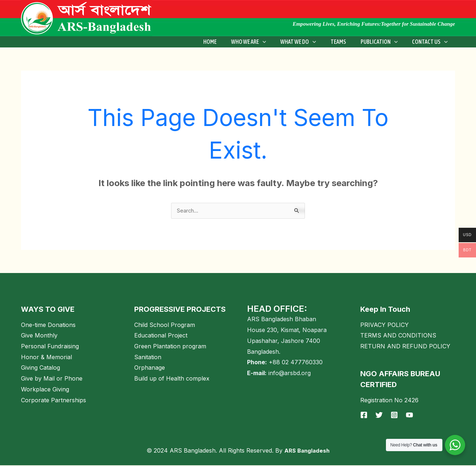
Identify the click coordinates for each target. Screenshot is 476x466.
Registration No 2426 (389, 401)
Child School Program (165, 326)
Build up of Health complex (172, 379)
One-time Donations (48, 326)
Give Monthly (39, 336)
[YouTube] (409, 416)
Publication (384, 42)
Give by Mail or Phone (52, 379)
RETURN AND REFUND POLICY (405, 347)
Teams (346, 42)
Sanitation (148, 358)
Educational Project (161, 336)
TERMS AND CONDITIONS (398, 336)
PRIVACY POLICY (384, 326)
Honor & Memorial (46, 358)
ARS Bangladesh (307, 451)
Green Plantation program (170, 347)
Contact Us (431, 42)
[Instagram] (394, 416)
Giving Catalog (41, 368)
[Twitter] (379, 416)
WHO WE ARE (262, 42)
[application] (276, 42)
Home (226, 42)
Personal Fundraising (50, 347)
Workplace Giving (45, 390)
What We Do (308, 42)
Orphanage (150, 368)
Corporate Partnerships (54, 401)
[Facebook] (364, 416)
